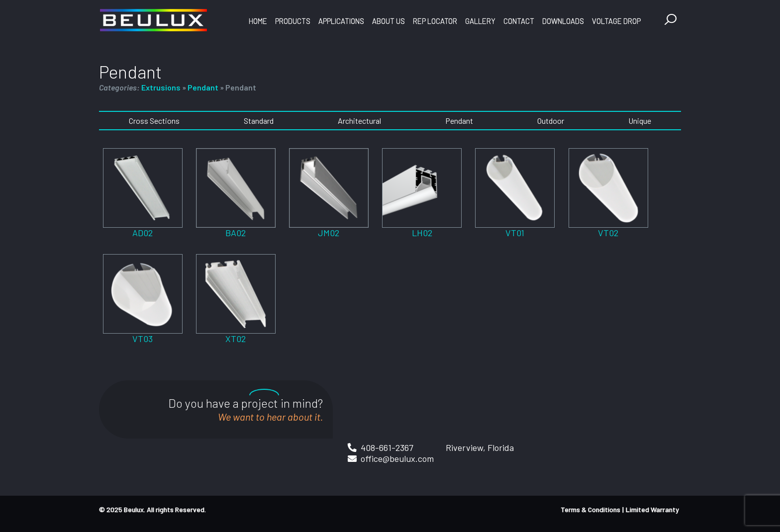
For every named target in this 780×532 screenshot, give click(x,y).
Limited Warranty (652, 509)
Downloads (563, 21)
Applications (341, 21)
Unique (640, 121)
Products (293, 21)
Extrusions (161, 87)
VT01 (515, 233)
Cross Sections (154, 121)
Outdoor (551, 121)
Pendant (203, 87)
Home (258, 21)
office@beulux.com (397, 458)
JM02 (329, 233)
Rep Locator (435, 21)
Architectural (359, 121)
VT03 (143, 339)
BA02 (236, 233)
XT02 (236, 339)
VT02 (608, 233)
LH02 (422, 233)
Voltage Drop (616, 21)
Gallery (480, 21)
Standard (259, 121)
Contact (519, 21)
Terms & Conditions (590, 509)
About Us (389, 21)
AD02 (143, 233)
